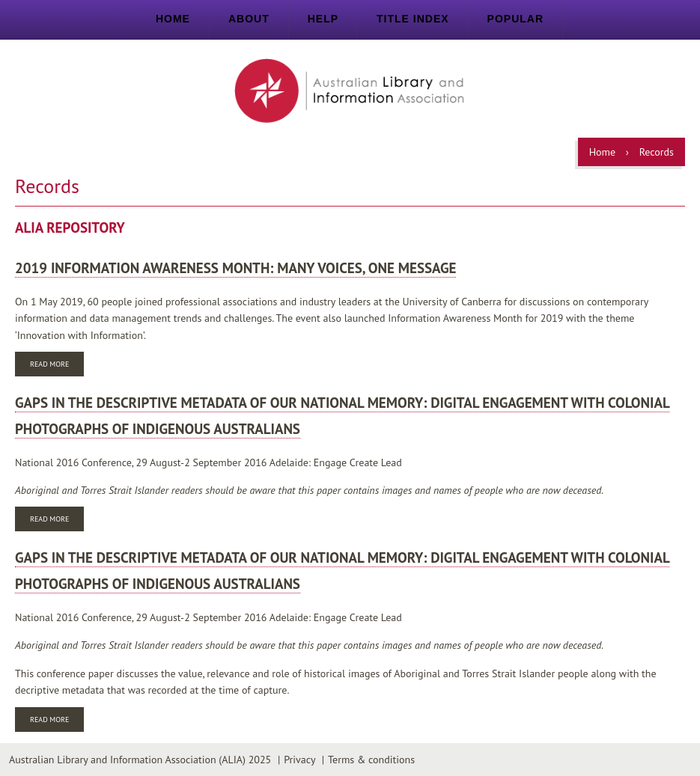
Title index (413, 19)
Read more (57, 366)
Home (173, 19)
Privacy (299, 760)
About (249, 19)
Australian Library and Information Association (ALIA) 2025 (140, 760)
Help (323, 19)
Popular (515, 19)
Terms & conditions (371, 760)
